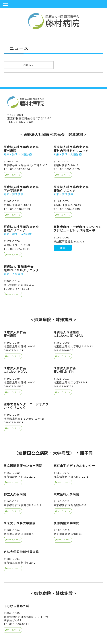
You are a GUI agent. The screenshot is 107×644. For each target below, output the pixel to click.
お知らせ (29, 65)
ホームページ (13, 175)
